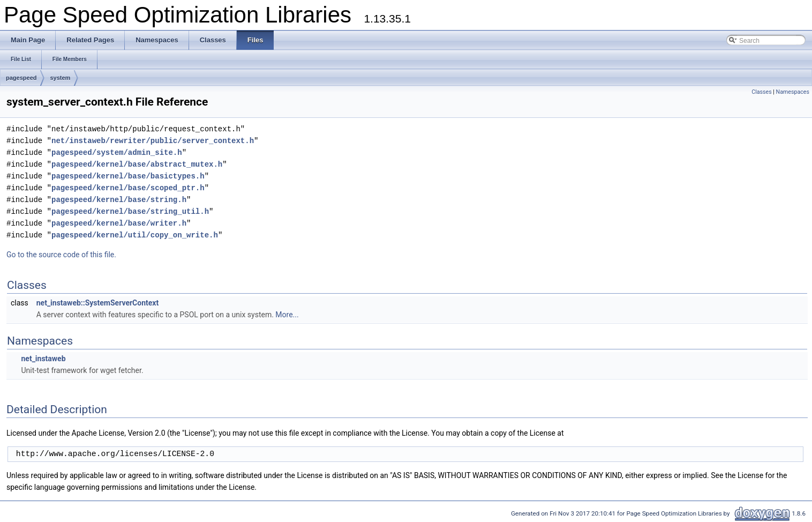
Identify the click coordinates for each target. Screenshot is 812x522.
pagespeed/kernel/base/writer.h (119, 223)
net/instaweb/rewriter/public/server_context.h (153, 141)
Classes (761, 92)
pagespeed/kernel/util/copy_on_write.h (135, 235)
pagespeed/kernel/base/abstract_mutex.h (137, 164)
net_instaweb (43, 359)
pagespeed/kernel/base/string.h (119, 200)
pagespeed (21, 78)
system (60, 78)
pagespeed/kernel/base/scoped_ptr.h (128, 188)
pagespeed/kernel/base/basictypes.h (128, 176)
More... (287, 315)
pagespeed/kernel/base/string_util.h (130, 211)
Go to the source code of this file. (61, 255)
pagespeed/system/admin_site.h (117, 152)
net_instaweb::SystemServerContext (97, 303)
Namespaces (793, 92)
